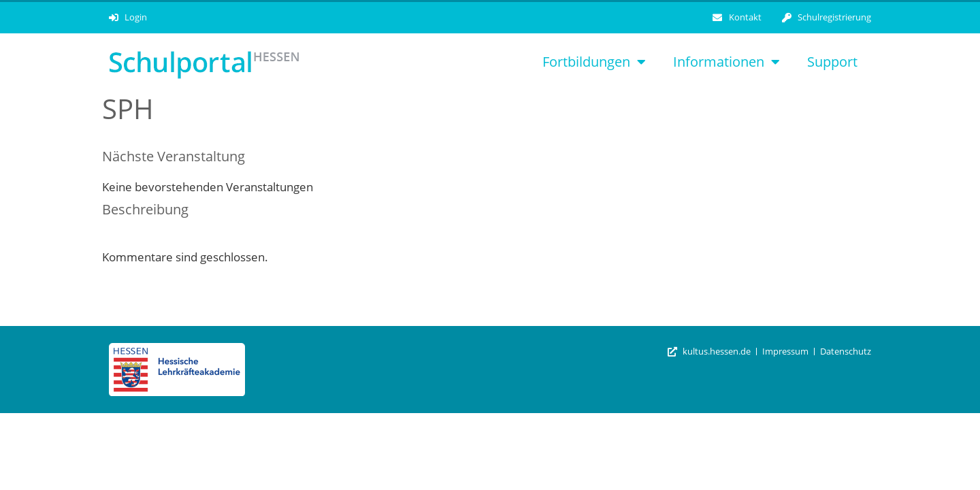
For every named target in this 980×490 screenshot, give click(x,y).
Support (832, 62)
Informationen (726, 62)
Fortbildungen (594, 62)
